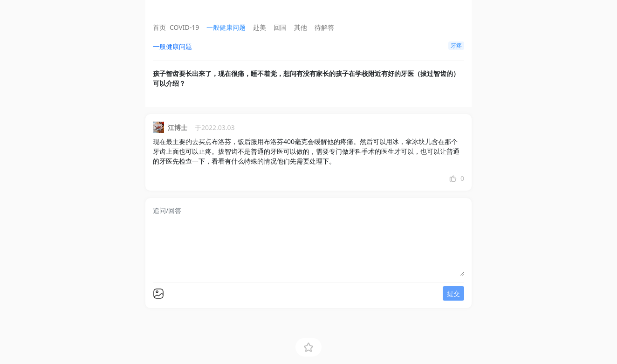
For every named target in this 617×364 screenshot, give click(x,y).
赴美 (260, 27)
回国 (280, 27)
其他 (301, 27)
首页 (159, 27)
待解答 (324, 27)
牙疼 (456, 45)
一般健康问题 (226, 27)
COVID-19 (184, 27)
